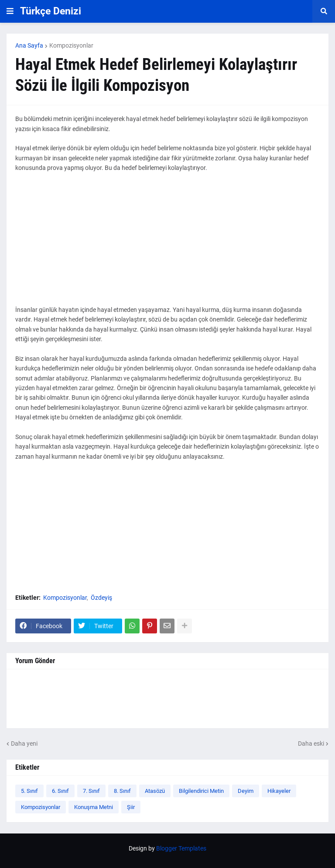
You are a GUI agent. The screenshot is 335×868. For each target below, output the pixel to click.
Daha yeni (24, 744)
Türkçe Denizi (51, 11)
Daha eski (311, 744)
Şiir (131, 807)
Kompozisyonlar (71, 45)
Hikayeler (279, 791)
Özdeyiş (101, 598)
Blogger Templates (181, 848)
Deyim (246, 791)
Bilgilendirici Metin (201, 791)
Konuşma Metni (94, 807)
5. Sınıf (29, 791)
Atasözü (155, 791)
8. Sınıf (122, 791)
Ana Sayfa (29, 45)
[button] (10, 11)
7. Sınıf (91, 791)
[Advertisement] (167, 244)
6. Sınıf (60, 791)
